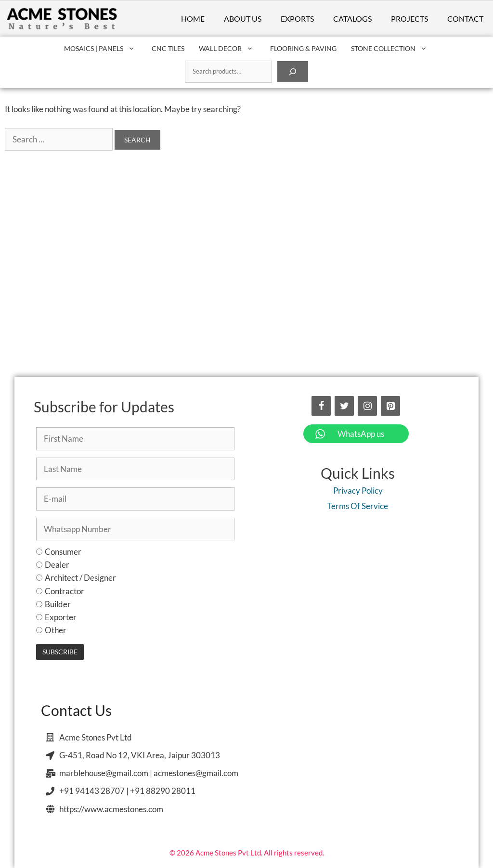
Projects (409, 19)
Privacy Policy (358, 491)
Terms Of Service (358, 506)
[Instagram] (367, 406)
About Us (243, 19)
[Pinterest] (390, 406)
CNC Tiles (168, 48)
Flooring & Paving (303, 48)
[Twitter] (344, 406)
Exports (297, 19)
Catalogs (352, 19)
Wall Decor (231, 49)
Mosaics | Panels (104, 49)
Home (193, 19)
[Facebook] (321, 406)
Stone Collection (394, 49)
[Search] (293, 72)
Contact (465, 19)
